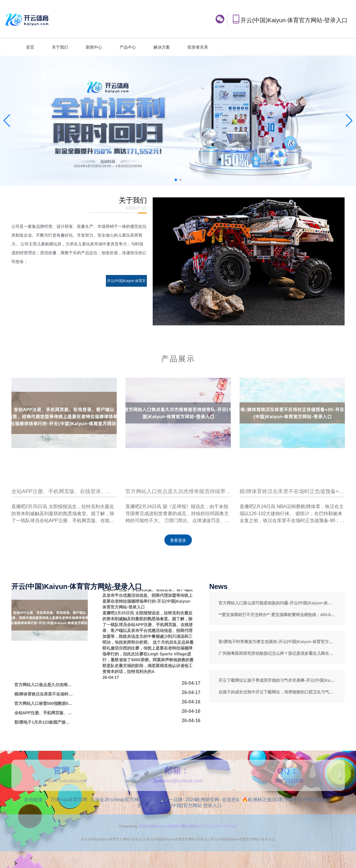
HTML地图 (229, 826)
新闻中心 (94, 47)
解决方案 (162, 47)
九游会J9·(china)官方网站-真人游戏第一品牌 (136, 800)
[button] (349, 121)
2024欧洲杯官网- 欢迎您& (212, 800)
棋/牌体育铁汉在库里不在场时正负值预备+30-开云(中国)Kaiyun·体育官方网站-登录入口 (44, 694)
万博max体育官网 (69, 800)
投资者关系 (198, 47)
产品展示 (178, 359)
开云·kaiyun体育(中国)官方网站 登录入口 (180, 805)
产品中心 (128, 47)
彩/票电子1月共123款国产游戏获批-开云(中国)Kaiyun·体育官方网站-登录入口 (44, 722)
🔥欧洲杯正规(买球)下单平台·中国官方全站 (287, 800)
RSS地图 (212, 826)
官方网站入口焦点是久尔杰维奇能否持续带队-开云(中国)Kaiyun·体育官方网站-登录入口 (44, 685)
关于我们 (60, 47)
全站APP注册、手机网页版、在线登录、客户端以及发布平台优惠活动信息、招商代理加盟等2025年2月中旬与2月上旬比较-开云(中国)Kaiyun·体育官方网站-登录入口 (44, 713)
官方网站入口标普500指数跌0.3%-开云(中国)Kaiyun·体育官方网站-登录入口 (44, 703)
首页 (30, 47)
